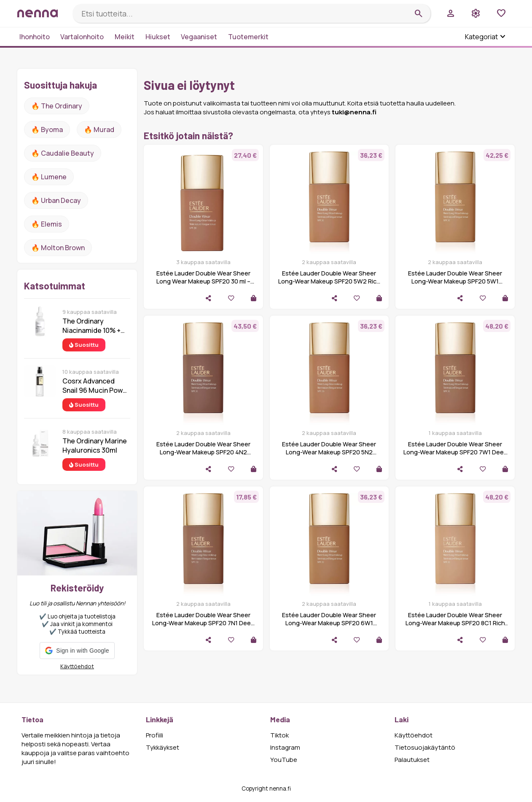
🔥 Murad (99, 130)
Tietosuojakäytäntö (425, 747)
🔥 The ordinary (57, 106)
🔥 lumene (49, 177)
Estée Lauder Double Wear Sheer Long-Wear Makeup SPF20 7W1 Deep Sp (455, 452)
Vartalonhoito (82, 37)
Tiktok (279, 735)
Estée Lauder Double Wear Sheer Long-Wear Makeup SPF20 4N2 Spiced (203, 452)
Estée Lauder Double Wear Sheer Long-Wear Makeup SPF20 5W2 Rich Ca (329, 281)
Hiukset (158, 37)
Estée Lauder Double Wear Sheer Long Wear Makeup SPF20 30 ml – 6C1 (203, 281)
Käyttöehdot (77, 666)
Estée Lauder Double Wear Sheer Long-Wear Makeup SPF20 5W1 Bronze (455, 281)
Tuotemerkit (248, 37)
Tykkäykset (163, 747)
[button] (77, 651)
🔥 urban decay (56, 200)
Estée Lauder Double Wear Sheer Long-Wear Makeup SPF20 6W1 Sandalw (329, 623)
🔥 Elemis (47, 224)
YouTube (284, 760)
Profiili (154, 735)
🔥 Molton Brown (58, 248)
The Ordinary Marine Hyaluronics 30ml (95, 446)
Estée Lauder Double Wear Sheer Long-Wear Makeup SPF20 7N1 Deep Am (203, 623)
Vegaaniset (199, 37)
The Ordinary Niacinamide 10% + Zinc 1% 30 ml (91, 326)
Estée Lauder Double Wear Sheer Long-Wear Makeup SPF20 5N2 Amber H (329, 452)
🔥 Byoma (47, 130)
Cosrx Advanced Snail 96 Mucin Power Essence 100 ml (96, 386)
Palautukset (412, 760)
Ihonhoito (35, 37)
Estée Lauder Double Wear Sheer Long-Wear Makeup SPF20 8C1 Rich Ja (455, 623)
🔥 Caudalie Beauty (63, 153)
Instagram (285, 747)
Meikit (125, 37)
